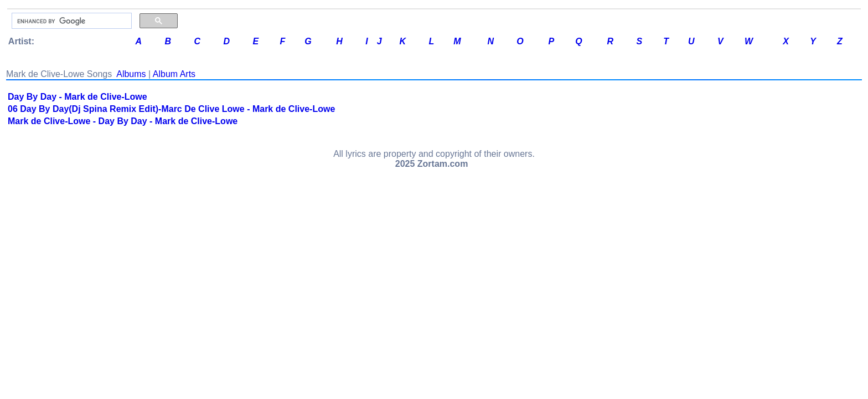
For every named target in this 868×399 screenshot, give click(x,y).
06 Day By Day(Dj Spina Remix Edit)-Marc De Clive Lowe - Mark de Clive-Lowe (171, 109)
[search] (71, 21)
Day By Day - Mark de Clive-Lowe (77, 97)
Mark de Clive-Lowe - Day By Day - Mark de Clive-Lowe (123, 121)
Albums (131, 74)
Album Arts (174, 74)
